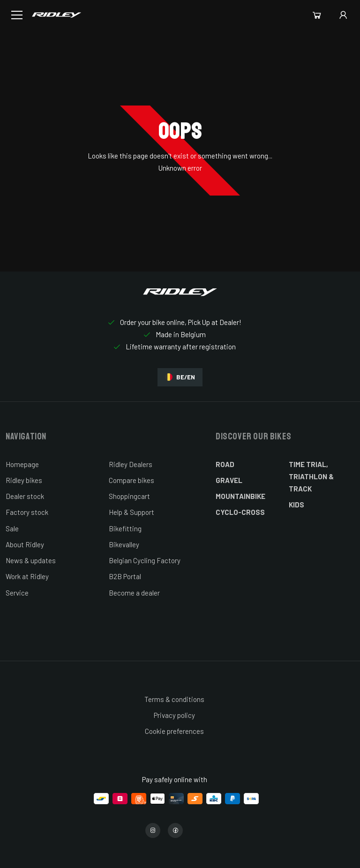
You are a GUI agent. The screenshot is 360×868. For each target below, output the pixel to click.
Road (225, 464)
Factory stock (27, 512)
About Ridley (25, 544)
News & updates (31, 560)
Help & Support (131, 512)
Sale (12, 528)
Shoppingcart (129, 496)
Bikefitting (125, 528)
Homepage (22, 464)
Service (17, 593)
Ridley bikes (24, 480)
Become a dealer (134, 593)
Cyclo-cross (240, 512)
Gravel (229, 480)
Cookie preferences (174, 731)
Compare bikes (131, 480)
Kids (296, 505)
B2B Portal (125, 576)
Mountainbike (240, 496)
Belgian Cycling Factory (145, 560)
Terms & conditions (174, 699)
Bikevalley (124, 544)
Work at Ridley (27, 576)
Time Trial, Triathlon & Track (311, 477)
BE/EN (180, 377)
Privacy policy (174, 715)
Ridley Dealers (131, 464)
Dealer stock (25, 496)
